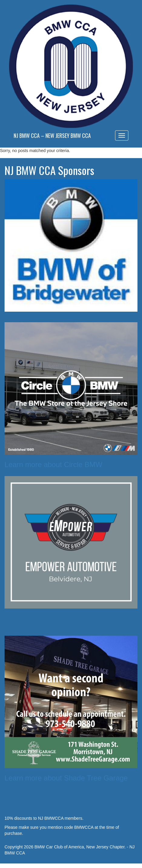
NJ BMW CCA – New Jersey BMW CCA (52, 135)
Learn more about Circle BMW (53, 464)
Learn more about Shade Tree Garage (66, 778)
